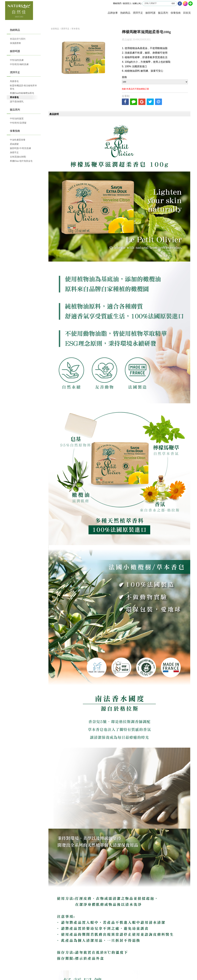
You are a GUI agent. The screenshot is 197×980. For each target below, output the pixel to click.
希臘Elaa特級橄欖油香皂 (22, 93)
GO (173, 3)
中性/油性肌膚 (17, 60)
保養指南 (176, 13)
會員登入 (127, 3)
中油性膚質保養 (18, 140)
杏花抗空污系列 (18, 39)
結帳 (137, 3)
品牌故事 (113, 13)
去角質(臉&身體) (18, 157)
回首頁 (187, 13)
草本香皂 (14, 97)
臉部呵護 (150, 13)
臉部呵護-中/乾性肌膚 (21, 148)
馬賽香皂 (14, 81)
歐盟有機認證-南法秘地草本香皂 (24, 87)
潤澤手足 (138, 13)
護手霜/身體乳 (17, 102)
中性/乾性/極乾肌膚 (19, 64)
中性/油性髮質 (17, 119)
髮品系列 (163, 13)
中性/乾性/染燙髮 (18, 123)
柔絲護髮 (14, 144)
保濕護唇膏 (15, 43)
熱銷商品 (125, 13)
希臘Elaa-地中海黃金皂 (21, 161)
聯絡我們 (117, 3)
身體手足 (14, 152)
